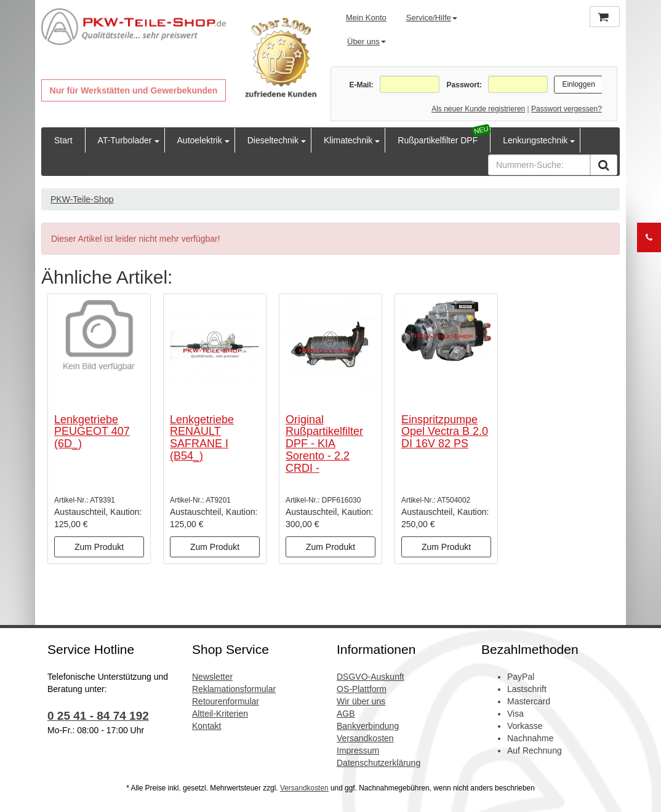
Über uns (367, 42)
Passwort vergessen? (567, 109)
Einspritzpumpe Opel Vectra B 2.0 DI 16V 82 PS (445, 432)
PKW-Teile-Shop (82, 199)
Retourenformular (226, 701)
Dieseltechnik (273, 140)
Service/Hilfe (432, 18)
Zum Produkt (99, 547)
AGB (346, 714)
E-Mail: (361, 85)
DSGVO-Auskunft (371, 677)
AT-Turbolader (125, 140)
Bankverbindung (368, 726)
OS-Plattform (362, 689)
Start (63, 140)
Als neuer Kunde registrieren (478, 109)
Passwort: (464, 85)
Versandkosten (365, 738)
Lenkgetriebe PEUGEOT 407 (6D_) (92, 432)
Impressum (358, 750)
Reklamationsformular (234, 689)
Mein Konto (366, 18)
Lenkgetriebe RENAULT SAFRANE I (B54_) (202, 438)
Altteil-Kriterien (220, 714)
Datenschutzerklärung (379, 763)
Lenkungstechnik (535, 140)
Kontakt (206, 726)
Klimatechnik (348, 140)
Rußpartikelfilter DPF (438, 140)
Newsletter (212, 677)
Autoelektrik (200, 140)
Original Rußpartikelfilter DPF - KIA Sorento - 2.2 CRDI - (324, 444)
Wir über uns (361, 701)
